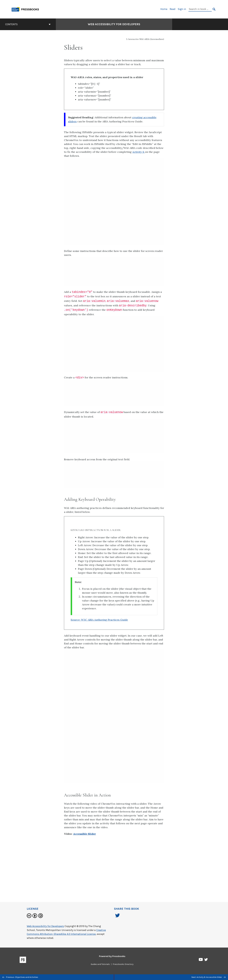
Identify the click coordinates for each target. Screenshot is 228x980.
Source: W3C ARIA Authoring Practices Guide (99, 620)
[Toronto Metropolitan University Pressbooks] (26, 9)
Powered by (112, 956)
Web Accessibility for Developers (45, 926)
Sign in (182, 9)
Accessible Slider (85, 834)
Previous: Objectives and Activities (20, 977)
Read (173, 9)
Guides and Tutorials (100, 964)
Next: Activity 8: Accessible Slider (208, 977)
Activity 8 (139, 152)
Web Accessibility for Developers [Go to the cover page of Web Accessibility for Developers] (114, 24)
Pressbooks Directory (123, 964)
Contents (28, 24)
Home (164, 9)
